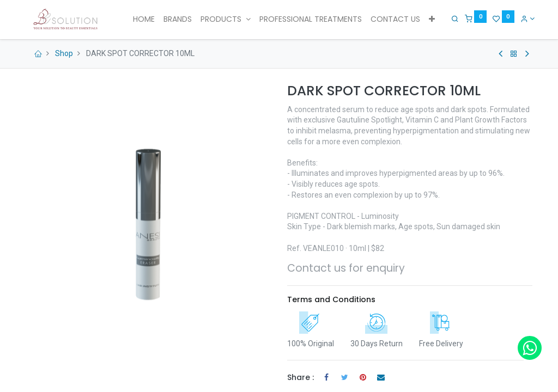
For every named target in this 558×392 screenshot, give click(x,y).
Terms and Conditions (331, 299)
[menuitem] (144, 20)
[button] (432, 20)
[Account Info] (525, 19)
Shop (64, 53)
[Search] (453, 19)
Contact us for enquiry (346, 268)
